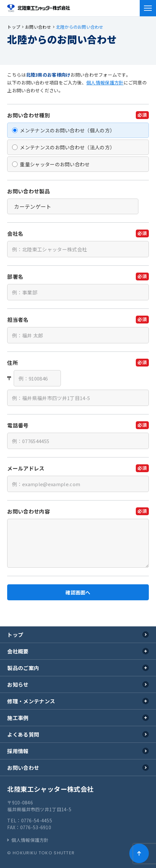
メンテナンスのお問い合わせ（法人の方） (67, 147)
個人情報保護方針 (105, 82)
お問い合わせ (23, 768)
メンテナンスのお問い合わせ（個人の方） (67, 130)
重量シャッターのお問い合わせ (55, 164)
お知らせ (18, 684)
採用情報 (18, 751)
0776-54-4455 (37, 820)
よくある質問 (23, 734)
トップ (15, 635)
